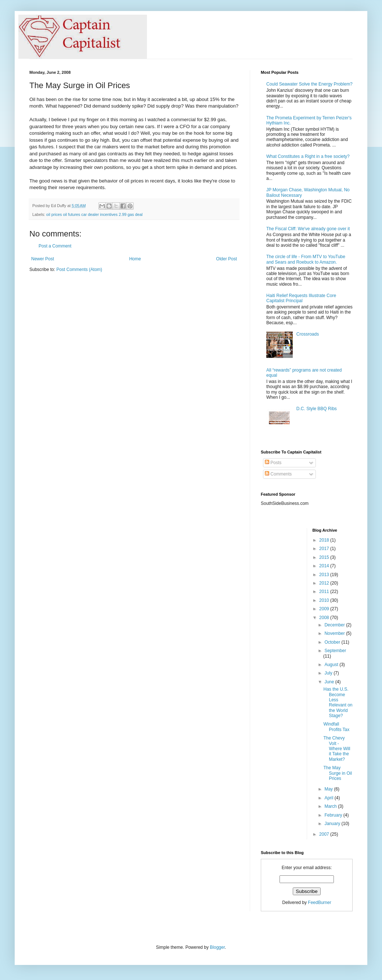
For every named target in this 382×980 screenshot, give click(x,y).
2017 (325, 549)
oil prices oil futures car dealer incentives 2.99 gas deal (94, 214)
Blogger (217, 947)
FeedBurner (319, 903)
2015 (325, 557)
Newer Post (43, 259)
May (329, 789)
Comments (278, 474)
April (329, 798)
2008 (325, 618)
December (335, 625)
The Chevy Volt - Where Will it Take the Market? (337, 749)
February (334, 815)
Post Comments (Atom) (79, 270)
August (332, 665)
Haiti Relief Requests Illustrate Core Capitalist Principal (301, 298)
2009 (325, 609)
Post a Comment (55, 246)
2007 (325, 834)
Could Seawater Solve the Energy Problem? (309, 84)
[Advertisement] (283, 638)
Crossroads (308, 334)
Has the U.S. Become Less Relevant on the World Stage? (338, 702)
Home (135, 259)
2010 (325, 600)
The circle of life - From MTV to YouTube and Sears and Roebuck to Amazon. (306, 259)
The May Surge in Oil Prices (338, 773)
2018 (325, 540)
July (329, 673)
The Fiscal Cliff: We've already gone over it (308, 229)
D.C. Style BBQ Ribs (317, 409)
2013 (325, 575)
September (335, 651)
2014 (325, 566)
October (333, 642)
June (330, 682)
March (331, 806)
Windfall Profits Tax (336, 727)
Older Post (226, 259)
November (335, 633)
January (333, 824)
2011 (325, 592)
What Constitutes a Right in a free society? (308, 156)
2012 (325, 583)
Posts (273, 463)
